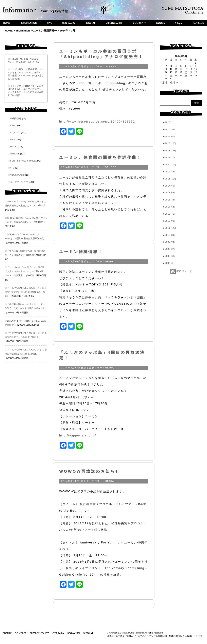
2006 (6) (168, 263)
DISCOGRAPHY (114, 23)
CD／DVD (15, 132)
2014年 (64, 31)
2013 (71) (169, 214)
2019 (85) (169, 172)
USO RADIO (69, 23)
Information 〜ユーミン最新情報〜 (36, 31)
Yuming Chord (17, 175)
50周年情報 (16, 119)
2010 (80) (169, 235)
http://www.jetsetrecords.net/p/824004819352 (97, 122)
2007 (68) (169, 256)
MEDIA (14, 147)
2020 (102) (169, 165)
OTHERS (15, 154)
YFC (12, 168)
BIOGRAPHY (139, 23)
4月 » (174, 82)
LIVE (50, 23)
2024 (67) (169, 136)
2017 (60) (169, 186)
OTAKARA (58, 633)
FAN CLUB (198, 23)
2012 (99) (169, 221)
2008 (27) (169, 249)
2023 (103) (169, 143)
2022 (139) (169, 150)
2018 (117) (169, 179)
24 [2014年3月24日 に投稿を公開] (171, 76)
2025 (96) (169, 129)
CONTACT (21, 633)
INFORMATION (29, 23)
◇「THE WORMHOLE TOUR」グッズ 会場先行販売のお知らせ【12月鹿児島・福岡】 (26, 292)
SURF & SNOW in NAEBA (23, 161)
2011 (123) (169, 228)
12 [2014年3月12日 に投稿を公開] (181, 69)
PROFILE (7, 633)
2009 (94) (169, 242)
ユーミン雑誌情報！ (81, 252)
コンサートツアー (19, 182)
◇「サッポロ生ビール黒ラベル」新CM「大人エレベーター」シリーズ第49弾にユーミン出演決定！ (25, 271)
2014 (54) (169, 207)
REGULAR (91, 23)
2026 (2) (168, 122)
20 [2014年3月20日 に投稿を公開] (186, 72)
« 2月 (164, 82)
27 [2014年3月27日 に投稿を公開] (186, 76)
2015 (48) (169, 200)
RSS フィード (184, 271)
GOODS (160, 23)
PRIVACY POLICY (39, 633)
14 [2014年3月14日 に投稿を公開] (191, 69)
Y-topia (179, 23)
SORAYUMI (74, 633)
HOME (7, 23)
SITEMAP (88, 633)
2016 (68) (169, 193)
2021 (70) (169, 157)
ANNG (13, 126)
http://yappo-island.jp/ (78, 435)
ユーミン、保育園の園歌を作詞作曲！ (100, 157)
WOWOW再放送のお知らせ (90, 471)
